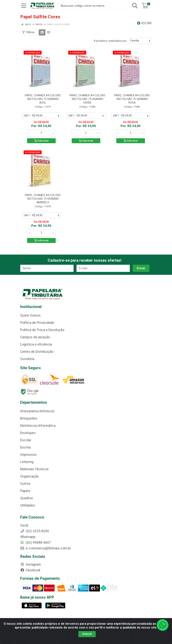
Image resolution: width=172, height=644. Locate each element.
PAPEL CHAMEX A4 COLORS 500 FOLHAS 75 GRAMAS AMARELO (43, 199)
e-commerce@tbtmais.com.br (46, 548)
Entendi (87, 634)
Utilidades (28, 505)
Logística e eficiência (36, 344)
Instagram (31, 564)
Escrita (25, 447)
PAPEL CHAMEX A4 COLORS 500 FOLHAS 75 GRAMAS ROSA (132, 99)
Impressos (28, 455)
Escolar (26, 440)
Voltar (144, 23)
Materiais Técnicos (34, 469)
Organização (29, 476)
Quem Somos (30, 315)
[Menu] (24, 6)
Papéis (25, 491)
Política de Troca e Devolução (42, 330)
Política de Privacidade (37, 323)
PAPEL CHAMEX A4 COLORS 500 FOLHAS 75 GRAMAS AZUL (43, 99)
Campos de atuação (35, 337)
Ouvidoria (27, 359)
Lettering (27, 462)
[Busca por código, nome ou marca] (94, 6)
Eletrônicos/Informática (38, 426)
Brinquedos (29, 418)
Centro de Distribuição (37, 352)
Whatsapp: (28, 537)
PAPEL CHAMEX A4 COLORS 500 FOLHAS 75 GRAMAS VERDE (87, 99)
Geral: (25, 525)
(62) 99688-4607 (36, 543)
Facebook (30, 570)
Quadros (27, 498)
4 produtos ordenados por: (110, 41)
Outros (25, 484)
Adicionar (41, 141)
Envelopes (28, 433)
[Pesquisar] (135, 6)
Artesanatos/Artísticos (37, 411)
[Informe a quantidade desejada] (41, 133)
